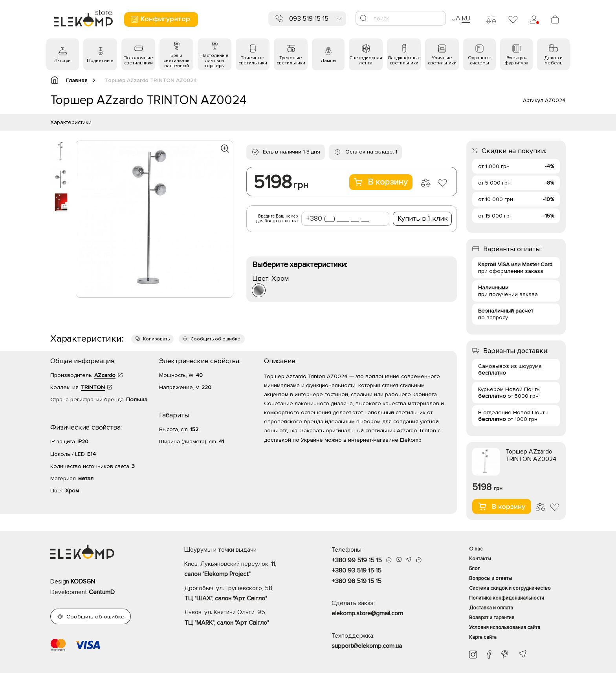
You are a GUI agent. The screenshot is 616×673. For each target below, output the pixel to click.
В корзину (381, 182)
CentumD (102, 592)
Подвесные (100, 61)
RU (466, 18)
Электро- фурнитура (516, 60)
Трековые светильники (291, 60)
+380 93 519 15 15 (357, 571)
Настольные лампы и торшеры (214, 61)
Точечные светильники (253, 60)
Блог (475, 569)
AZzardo (105, 375)
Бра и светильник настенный (176, 61)
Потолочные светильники (138, 60)
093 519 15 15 (309, 19)
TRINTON (93, 387)
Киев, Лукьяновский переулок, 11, (244, 570)
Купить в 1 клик (423, 218)
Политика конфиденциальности (507, 598)
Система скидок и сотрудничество (510, 588)
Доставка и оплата (491, 608)
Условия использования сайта (505, 627)
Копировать (156, 339)
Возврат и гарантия (492, 618)
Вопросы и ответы (490, 578)
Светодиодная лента (366, 60)
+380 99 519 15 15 (357, 560)
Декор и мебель (554, 60)
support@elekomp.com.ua (367, 646)
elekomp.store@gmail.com (367, 613)
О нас (476, 549)
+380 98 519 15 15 (357, 581)
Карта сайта (483, 637)
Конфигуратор (160, 19)
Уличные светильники (442, 60)
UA (456, 18)
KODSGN (83, 582)
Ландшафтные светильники (404, 60)
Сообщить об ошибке (215, 339)
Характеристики (71, 122)
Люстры (63, 61)
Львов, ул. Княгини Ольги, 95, (244, 618)
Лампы (328, 61)
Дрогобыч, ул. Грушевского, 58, (244, 594)
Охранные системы (480, 60)
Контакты (480, 559)
